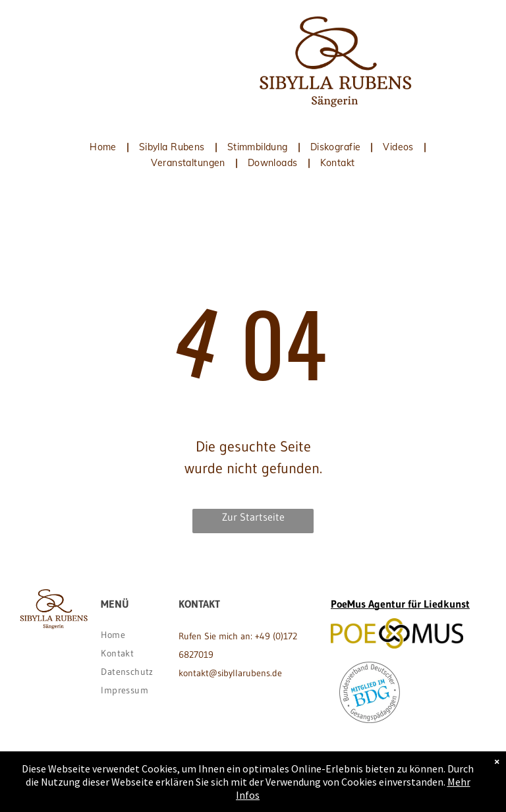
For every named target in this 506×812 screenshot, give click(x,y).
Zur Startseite (253, 517)
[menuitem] (104, 147)
